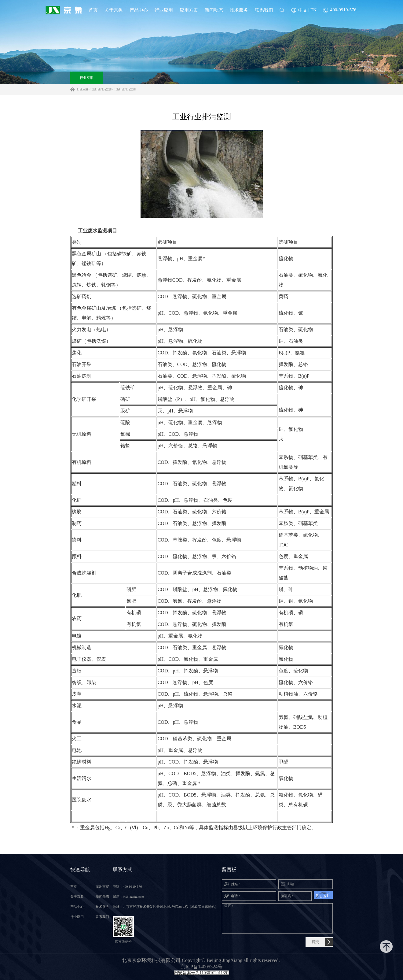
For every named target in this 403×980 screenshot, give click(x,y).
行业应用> (83, 89)
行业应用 (86, 78)
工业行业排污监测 (101, 89)
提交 (315, 942)
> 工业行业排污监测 (124, 89)
